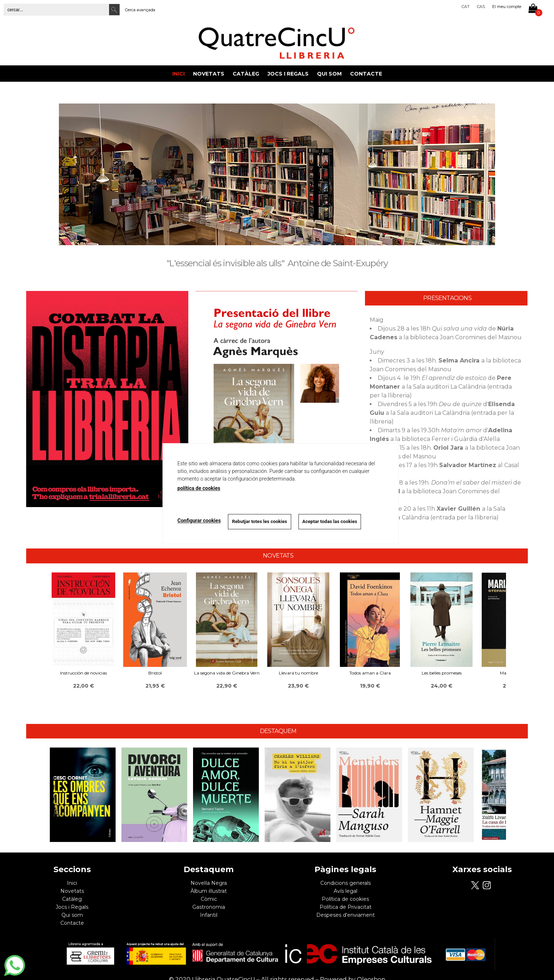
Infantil (209, 915)
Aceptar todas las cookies (330, 521)
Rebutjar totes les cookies (259, 521)
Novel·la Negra (209, 883)
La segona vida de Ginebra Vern (227, 673)
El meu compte (507, 7)
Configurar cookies (199, 521)
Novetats (209, 74)
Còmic (209, 899)
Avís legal (346, 891)
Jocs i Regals (288, 74)
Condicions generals (346, 883)
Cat (466, 7)
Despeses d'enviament (346, 915)
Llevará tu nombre (298, 673)
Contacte (366, 74)
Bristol (155, 673)
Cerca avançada (140, 10)
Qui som (329, 74)
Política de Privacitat (346, 907)
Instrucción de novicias (83, 673)
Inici (178, 74)
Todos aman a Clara (370, 673)
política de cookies (199, 488)
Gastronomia (209, 907)
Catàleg (246, 74)
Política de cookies (345, 899)
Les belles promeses (442, 673)
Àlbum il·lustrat (209, 891)
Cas (481, 7)
